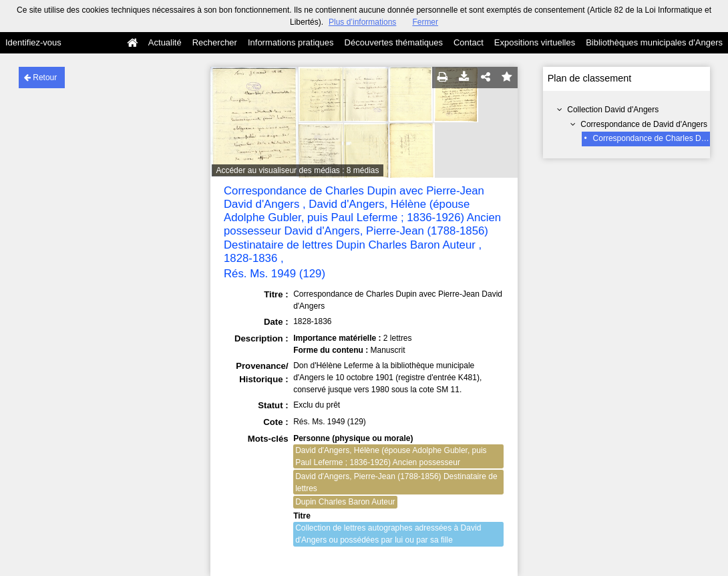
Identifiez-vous (33, 42)
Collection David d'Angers (613, 110)
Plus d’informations (362, 22)
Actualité (165, 42)
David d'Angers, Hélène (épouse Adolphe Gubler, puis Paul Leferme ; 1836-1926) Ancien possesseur (391, 456)
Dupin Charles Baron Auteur (345, 502)
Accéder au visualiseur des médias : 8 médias (297, 170)
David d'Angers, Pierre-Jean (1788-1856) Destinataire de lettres (396, 482)
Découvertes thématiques (394, 42)
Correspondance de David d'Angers (644, 124)
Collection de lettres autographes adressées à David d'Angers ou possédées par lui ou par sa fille (388, 534)
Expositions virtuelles (535, 42)
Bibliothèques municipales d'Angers (654, 42)
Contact (469, 42)
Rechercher (215, 42)
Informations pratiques (291, 42)
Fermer (425, 22)
